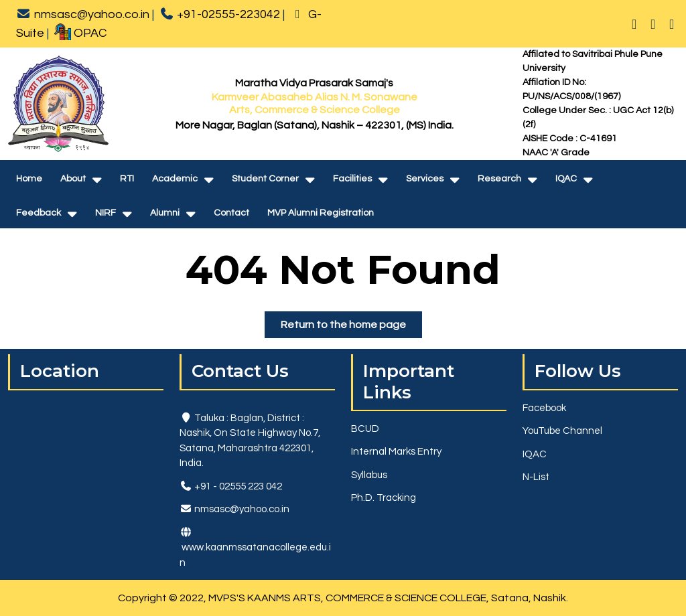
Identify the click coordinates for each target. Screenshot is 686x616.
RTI (127, 179)
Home (29, 179)
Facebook (544, 408)
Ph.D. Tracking (384, 498)
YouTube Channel (562, 431)
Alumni (165, 213)
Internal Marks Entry (396, 452)
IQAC (566, 179)
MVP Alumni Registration (321, 213)
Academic (175, 179)
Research (499, 179)
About (73, 179)
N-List (536, 477)
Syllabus (369, 475)
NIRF (106, 213)
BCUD (365, 429)
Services (425, 179)
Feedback (39, 213)
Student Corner (265, 179)
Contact (231, 213)
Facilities (352, 179)
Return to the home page (351, 327)
